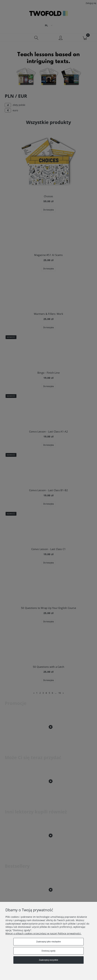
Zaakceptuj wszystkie (48, 960)
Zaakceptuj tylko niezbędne (48, 942)
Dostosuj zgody (48, 951)
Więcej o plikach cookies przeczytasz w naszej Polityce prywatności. (43, 933)
